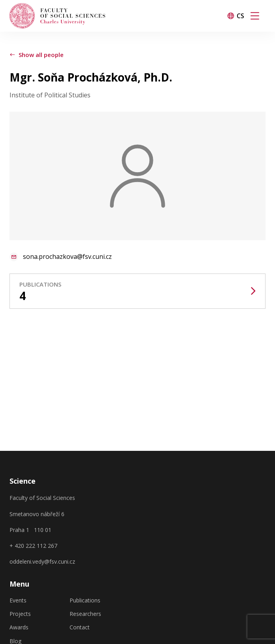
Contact (80, 627)
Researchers (85, 614)
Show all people (37, 55)
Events (18, 600)
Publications (85, 600)
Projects (20, 614)
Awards (19, 627)
